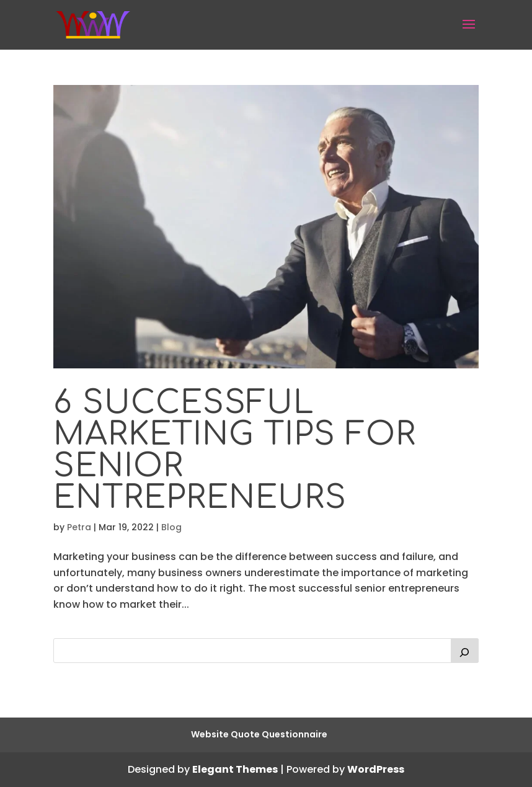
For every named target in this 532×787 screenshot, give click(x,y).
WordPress (376, 769)
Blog (171, 527)
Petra (79, 527)
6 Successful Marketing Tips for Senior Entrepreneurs (235, 450)
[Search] (465, 651)
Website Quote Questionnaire (259, 734)
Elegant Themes (235, 769)
